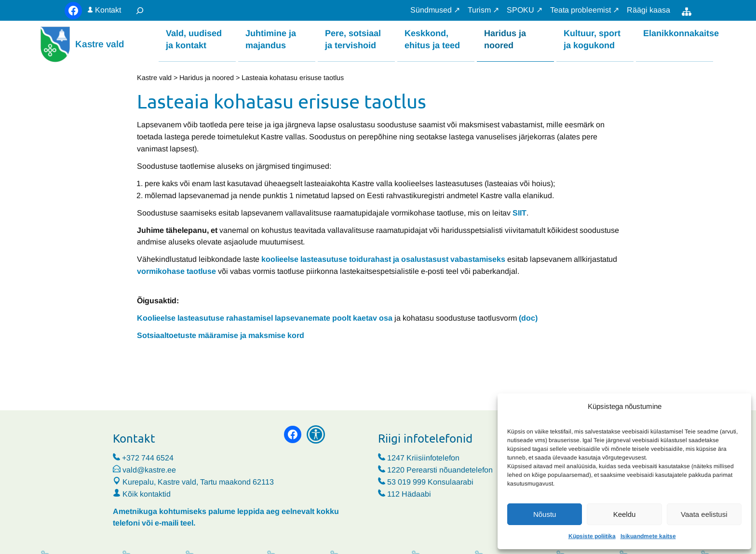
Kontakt (108, 10)
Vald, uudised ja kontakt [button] (194, 39)
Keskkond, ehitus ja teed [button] (432, 39)
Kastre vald (100, 44)
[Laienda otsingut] (140, 10)
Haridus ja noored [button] (505, 39)
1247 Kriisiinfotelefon (423, 458)
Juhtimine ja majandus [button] (271, 39)
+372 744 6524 (148, 458)
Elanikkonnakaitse (678, 33)
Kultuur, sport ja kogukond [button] (592, 39)
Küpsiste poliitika (592, 536)
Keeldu (625, 514)
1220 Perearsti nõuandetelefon (440, 470)
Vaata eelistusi (704, 514)
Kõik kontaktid (147, 494)
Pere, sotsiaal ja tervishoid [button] (353, 39)
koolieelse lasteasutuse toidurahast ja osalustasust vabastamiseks (383, 259)
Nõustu (545, 514)
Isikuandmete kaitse (648, 536)
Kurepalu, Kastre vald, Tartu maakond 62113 (193, 482)
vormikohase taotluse (176, 271)
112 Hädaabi (409, 494)
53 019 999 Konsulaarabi (430, 482)
